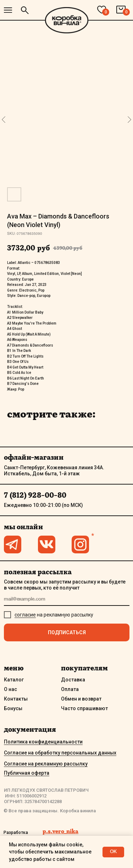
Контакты (16, 699)
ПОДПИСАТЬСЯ (67, 632)
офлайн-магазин (34, 457)
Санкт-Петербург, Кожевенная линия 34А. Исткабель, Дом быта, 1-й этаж (54, 471)
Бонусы (13, 708)
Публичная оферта (27, 773)
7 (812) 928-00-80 (35, 495)
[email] (67, 600)
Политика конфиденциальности (43, 742)
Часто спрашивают (84, 708)
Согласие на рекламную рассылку (46, 764)
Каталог (14, 680)
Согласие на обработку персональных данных (60, 753)
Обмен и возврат (81, 699)
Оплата (70, 689)
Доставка (73, 680)
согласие (25, 615)
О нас (10, 689)
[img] (8, 10)
